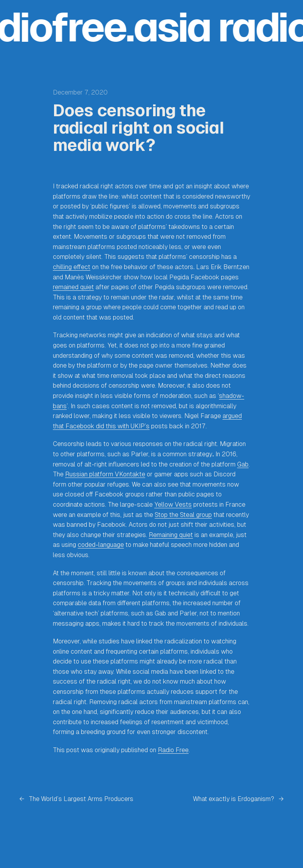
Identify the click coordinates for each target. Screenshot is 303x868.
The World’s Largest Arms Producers (81, 799)
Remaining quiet (171, 535)
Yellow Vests (173, 505)
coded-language (101, 545)
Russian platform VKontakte (105, 474)
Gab (243, 464)
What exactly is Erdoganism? (234, 799)
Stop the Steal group (183, 515)
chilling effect (72, 267)
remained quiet (73, 287)
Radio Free (173, 750)
